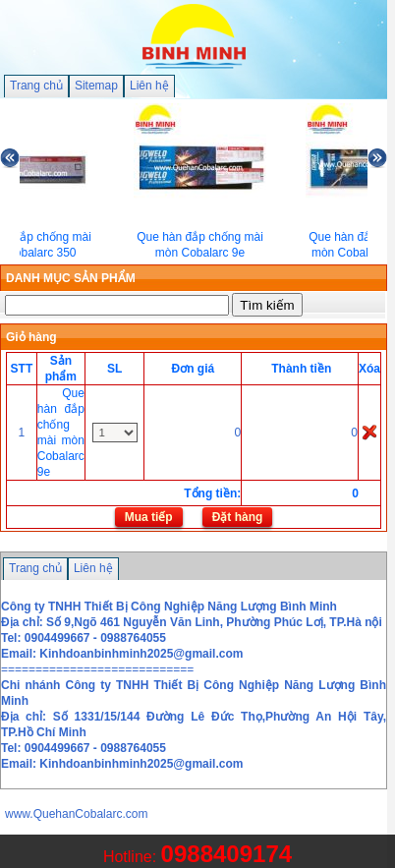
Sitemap (96, 86)
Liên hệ (149, 86)
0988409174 (226, 854)
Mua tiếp (149, 517)
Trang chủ (36, 86)
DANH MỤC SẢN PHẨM (71, 278)
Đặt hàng (238, 517)
